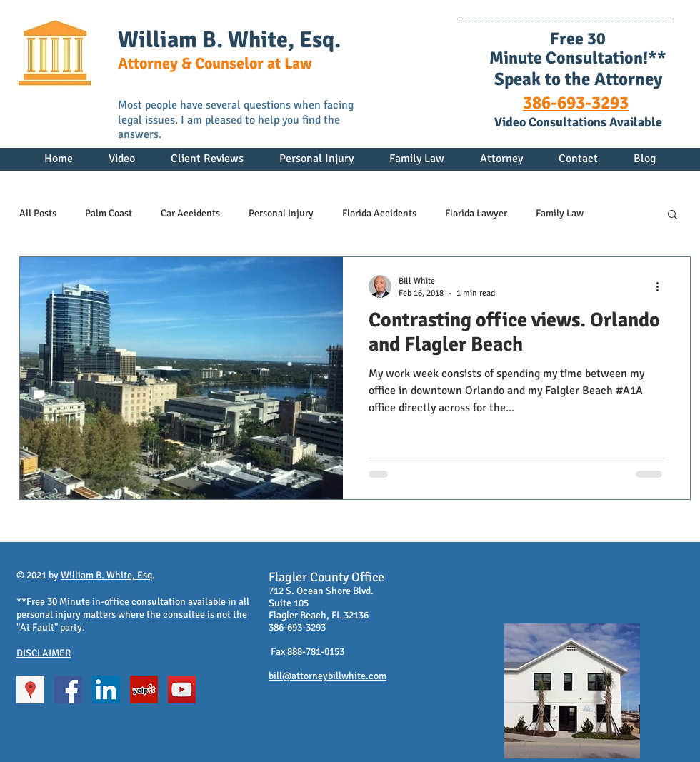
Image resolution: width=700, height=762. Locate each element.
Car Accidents (190, 213)
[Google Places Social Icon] (30, 690)
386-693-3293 (576, 102)
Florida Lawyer (476, 213)
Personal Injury (281, 213)
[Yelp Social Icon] (144, 690)
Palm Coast (109, 213)
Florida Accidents (379, 213)
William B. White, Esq (106, 575)
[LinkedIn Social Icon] (106, 690)
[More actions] (662, 286)
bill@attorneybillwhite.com (327, 676)
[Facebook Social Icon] (68, 690)
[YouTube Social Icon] (182, 690)
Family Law (560, 213)
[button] (672, 215)
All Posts (38, 213)
